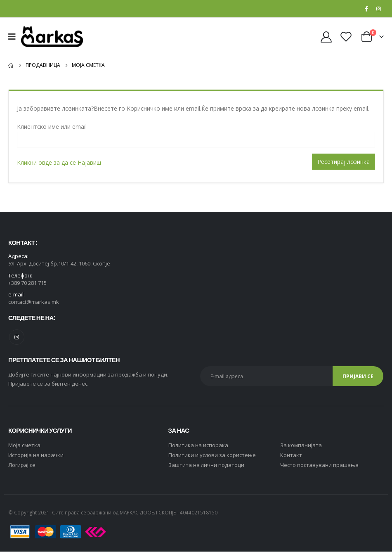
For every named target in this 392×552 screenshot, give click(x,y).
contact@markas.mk (34, 303)
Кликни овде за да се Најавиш (59, 162)
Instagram (17, 338)
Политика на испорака (198, 445)
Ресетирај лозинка (344, 162)
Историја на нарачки (36, 455)
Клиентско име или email (52, 127)
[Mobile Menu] (15, 37)
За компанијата (301, 445)
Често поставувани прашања (319, 465)
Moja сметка (24, 445)
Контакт (291, 455)
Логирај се (22, 465)
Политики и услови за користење (212, 455)
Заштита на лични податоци (206, 465)
